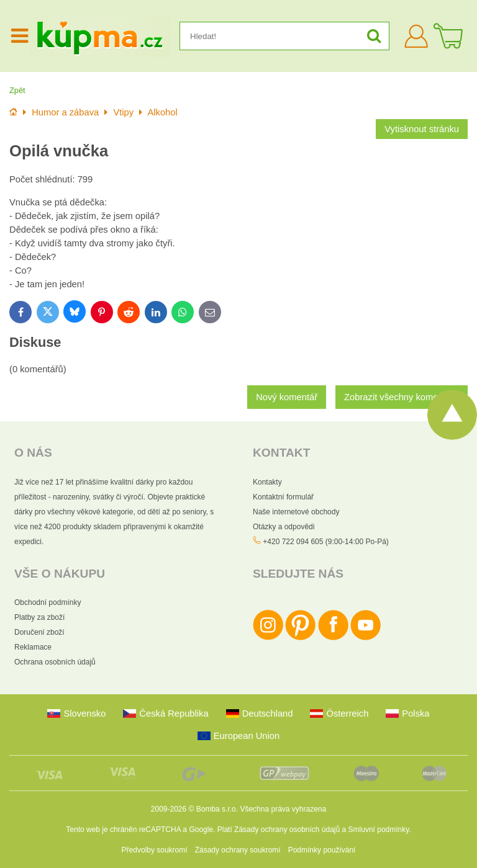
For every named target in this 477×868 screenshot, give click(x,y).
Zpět (17, 90)
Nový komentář (287, 397)
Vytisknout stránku (422, 129)
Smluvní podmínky (379, 830)
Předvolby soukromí (155, 850)
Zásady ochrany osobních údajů (287, 830)
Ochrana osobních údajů (55, 662)
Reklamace (33, 647)
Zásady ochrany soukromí (238, 850)
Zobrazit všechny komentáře (402, 397)
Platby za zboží (39, 617)
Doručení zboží (39, 632)
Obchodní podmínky (48, 602)
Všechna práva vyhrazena (283, 809)
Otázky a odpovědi (284, 527)
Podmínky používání (322, 850)
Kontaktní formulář (283, 497)
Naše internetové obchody (296, 512)
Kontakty (267, 482)
